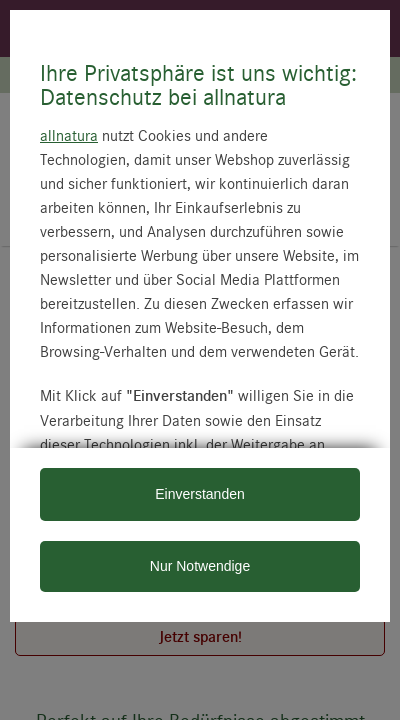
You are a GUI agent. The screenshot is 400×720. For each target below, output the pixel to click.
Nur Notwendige (200, 566)
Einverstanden (200, 494)
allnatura (69, 135)
